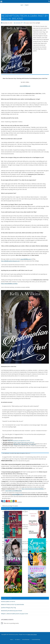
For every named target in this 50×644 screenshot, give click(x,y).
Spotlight (38, 23)
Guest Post (32, 23)
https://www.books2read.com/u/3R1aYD (24, 442)
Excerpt (27, 23)
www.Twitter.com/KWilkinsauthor (14, 491)
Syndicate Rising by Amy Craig (8, 608)
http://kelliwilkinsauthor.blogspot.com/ (10, 261)
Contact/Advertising (36, 640)
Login (22, 5)
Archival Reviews (26, 640)
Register (27, 5)
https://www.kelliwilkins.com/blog (9, 283)
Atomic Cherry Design (32, 634)
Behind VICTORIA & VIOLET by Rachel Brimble (12, 604)
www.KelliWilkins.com (25, 86)
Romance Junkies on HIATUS (8, 601)
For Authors (17, 640)
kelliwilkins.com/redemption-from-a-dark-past (25, 444)
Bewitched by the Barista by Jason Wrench (12, 611)
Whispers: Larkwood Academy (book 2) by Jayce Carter (15, 614)
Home (11, 640)
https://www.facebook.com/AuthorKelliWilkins (33, 489)
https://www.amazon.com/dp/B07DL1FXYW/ (19, 441)
